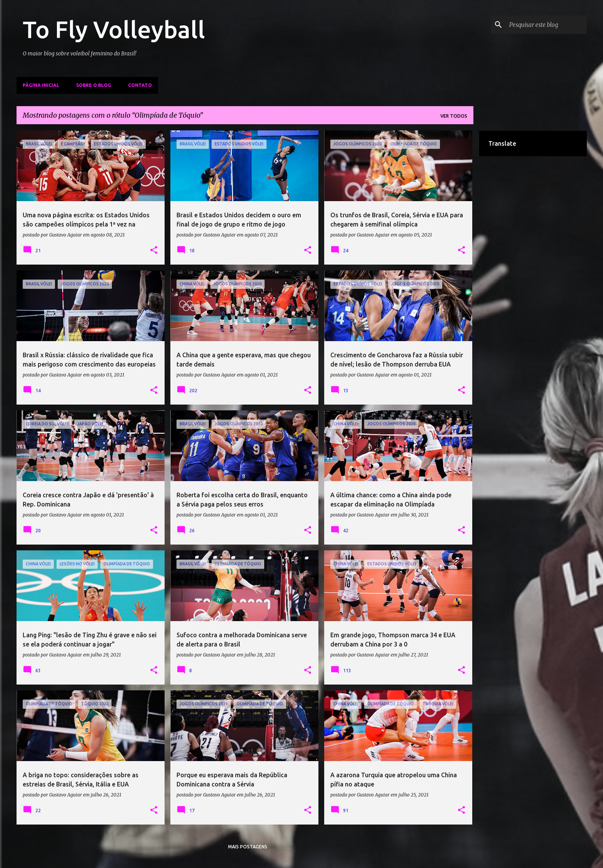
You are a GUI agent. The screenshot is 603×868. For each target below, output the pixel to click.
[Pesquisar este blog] (546, 25)
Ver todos (454, 116)
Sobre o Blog (94, 85)
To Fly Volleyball (114, 29)
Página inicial (41, 85)
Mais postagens (248, 847)
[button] (154, 250)
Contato (140, 85)
